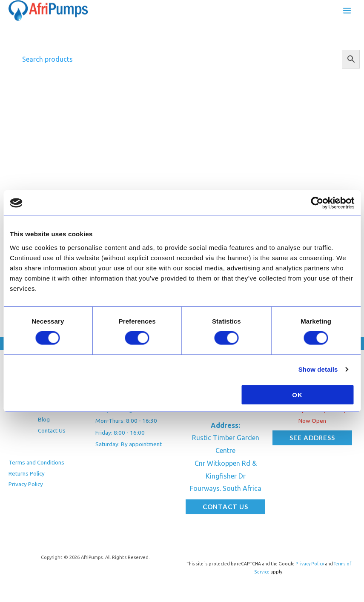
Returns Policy (27, 475)
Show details (318, 369)
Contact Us (52, 433)
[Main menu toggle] (347, 11)
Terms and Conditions (36, 464)
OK (297, 394)
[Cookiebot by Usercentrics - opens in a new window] (317, 203)
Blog (44, 421)
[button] (225, 509)
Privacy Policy (26, 486)
